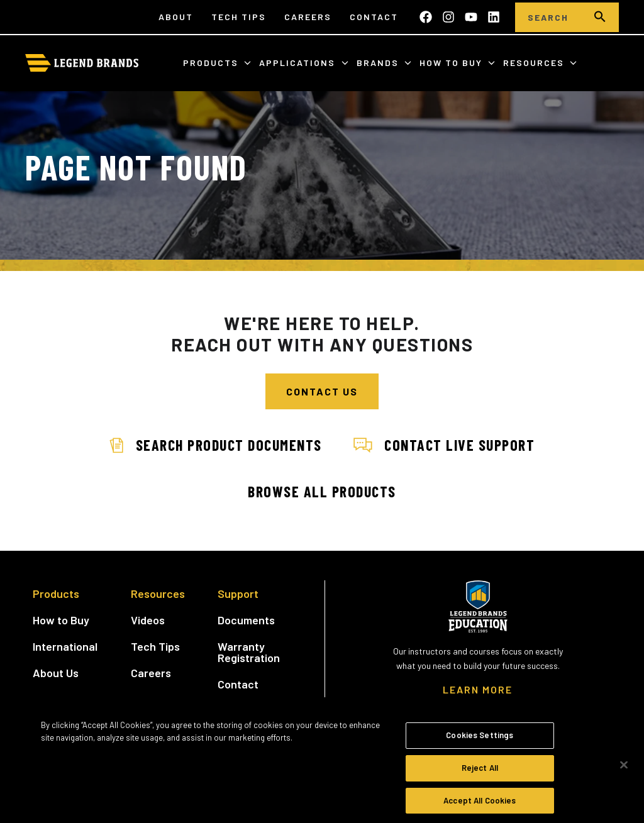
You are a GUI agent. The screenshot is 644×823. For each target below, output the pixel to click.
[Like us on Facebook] (426, 17)
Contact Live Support (444, 445)
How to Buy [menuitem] (61, 620)
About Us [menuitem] (56, 673)
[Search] (548, 17)
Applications (299, 63)
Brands (379, 63)
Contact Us (322, 391)
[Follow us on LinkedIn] (494, 17)
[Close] (624, 771)
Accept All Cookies (480, 806)
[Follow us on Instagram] (448, 17)
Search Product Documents (216, 445)
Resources (535, 63)
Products (212, 63)
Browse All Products (322, 491)
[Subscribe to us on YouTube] (471, 17)
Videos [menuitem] (148, 620)
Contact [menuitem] (374, 17)
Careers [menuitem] (308, 17)
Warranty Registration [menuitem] (249, 652)
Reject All (480, 773)
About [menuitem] (176, 17)
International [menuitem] (65, 646)
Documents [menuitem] (246, 620)
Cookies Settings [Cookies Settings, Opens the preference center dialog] (480, 741)
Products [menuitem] (56, 594)
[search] (600, 17)
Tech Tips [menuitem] (239, 17)
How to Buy (452, 63)
